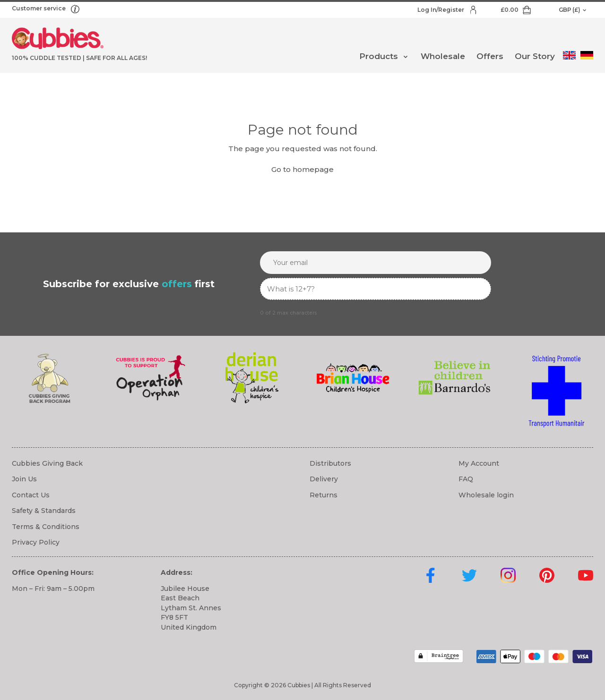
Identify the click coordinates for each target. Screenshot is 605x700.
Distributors (330, 463)
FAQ (466, 479)
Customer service (39, 8)
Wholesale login (486, 495)
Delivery (324, 479)
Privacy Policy (36, 542)
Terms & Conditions (46, 527)
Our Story (535, 56)
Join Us (24, 479)
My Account (479, 463)
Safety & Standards (44, 511)
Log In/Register (441, 10)
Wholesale (443, 56)
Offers (490, 56)
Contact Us (31, 495)
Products (379, 56)
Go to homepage (302, 169)
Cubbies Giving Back (47, 463)
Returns (324, 495)
